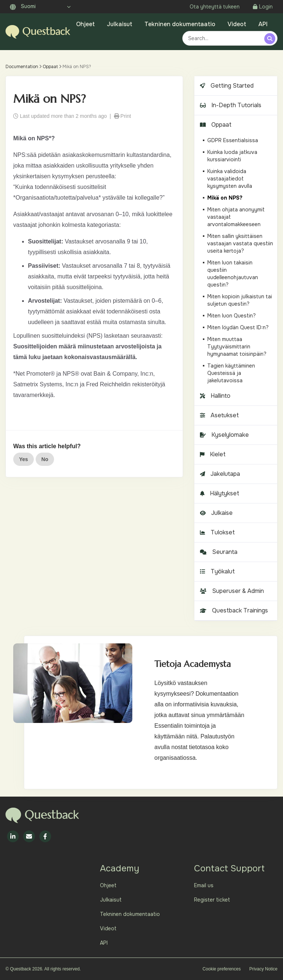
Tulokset (216, 532)
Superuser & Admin (231, 591)
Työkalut (216, 571)
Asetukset (218, 415)
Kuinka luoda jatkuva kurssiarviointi (232, 156)
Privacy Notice (263, 969)
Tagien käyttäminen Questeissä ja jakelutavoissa (231, 373)
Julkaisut (120, 24)
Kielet (212, 454)
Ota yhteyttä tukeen (215, 7)
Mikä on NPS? (225, 198)
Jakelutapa (219, 474)
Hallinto (214, 396)
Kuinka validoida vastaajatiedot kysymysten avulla (230, 179)
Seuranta (218, 552)
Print (123, 116)
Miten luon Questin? (232, 316)
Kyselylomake (223, 435)
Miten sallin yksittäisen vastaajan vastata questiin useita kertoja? (240, 243)
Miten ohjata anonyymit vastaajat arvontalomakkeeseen (236, 217)
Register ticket (212, 900)
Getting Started (226, 86)
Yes (24, 459)
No (45, 459)
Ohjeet (85, 24)
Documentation (22, 67)
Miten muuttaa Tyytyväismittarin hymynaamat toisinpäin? (237, 347)
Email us (204, 885)
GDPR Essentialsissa (233, 140)
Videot (237, 24)
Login (263, 7)
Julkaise (215, 513)
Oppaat (50, 67)
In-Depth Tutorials (230, 105)
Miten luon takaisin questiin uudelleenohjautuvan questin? (233, 274)
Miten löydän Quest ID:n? (238, 327)
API (263, 24)
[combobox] (224, 38)
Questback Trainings (233, 610)
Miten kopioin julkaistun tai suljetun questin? (240, 300)
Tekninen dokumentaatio (180, 24)
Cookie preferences (222, 969)
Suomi (23, 6)
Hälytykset (219, 493)
